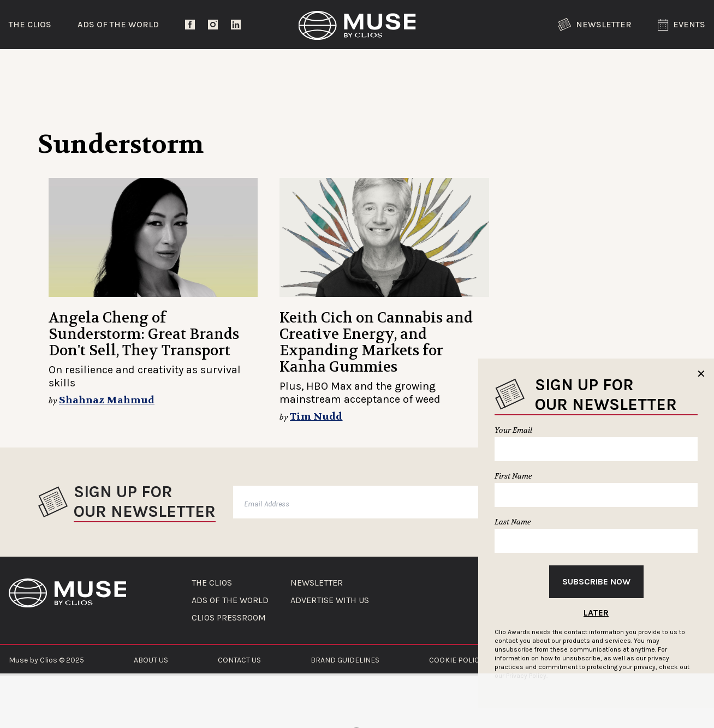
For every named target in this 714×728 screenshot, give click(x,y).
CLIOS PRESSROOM (229, 618)
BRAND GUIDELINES (345, 660)
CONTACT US (239, 660)
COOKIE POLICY (456, 660)
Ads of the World (118, 24)
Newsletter (595, 25)
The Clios (30, 24)
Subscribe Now (596, 581)
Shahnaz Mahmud (107, 400)
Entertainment (191, 68)
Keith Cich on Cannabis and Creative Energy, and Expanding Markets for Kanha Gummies (376, 342)
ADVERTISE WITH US (330, 600)
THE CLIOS (212, 583)
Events (682, 25)
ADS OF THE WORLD (230, 600)
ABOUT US (151, 660)
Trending (65, 68)
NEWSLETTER (317, 583)
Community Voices (450, 68)
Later (596, 613)
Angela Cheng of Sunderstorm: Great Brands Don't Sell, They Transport (144, 334)
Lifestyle (316, 68)
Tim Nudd (316, 417)
